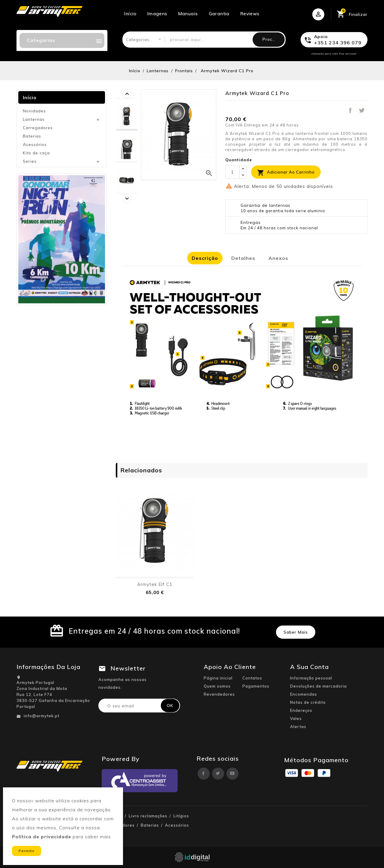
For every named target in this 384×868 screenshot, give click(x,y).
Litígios (181, 816)
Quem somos (217, 686)
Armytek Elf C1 (155, 584)
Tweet (362, 111)
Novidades (34, 111)
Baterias (32, 136)
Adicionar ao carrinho (286, 173)
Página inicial (218, 678)
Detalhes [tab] (243, 258)
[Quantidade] (232, 172)
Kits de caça (36, 153)
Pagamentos (256, 686)
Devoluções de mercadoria (318, 686)
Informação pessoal (311, 678)
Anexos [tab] (278, 258)
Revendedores (219, 694)
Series (30, 161)
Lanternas (34, 119)
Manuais (188, 14)
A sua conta (309, 667)
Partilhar (350, 111)
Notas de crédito (308, 702)
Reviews (250, 14)
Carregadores (38, 128)
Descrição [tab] (205, 258)
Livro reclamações (148, 816)
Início (130, 14)
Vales (296, 718)
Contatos (252, 678)
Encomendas (304, 694)
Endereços (301, 710)
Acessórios (35, 144)
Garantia (219, 14)
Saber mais (296, 632)
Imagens (157, 14)
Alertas (298, 727)
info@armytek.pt (42, 716)
